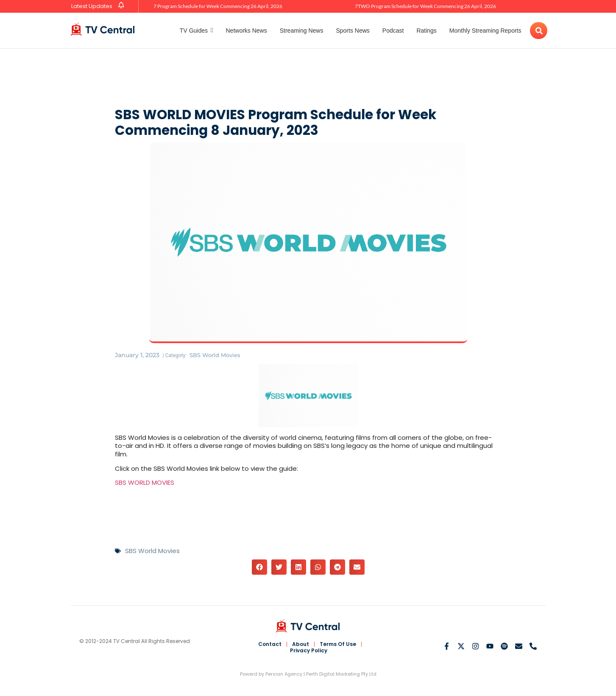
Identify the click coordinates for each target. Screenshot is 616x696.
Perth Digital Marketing (333, 674)
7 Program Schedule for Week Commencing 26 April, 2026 (218, 6)
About (301, 644)
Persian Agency (284, 674)
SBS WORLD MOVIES (145, 482)
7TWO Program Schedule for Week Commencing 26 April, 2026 (425, 6)
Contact (269, 644)
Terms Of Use (338, 644)
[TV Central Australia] (103, 29)
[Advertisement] (308, 76)
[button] (259, 567)
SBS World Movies (217, 355)
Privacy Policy (309, 651)
